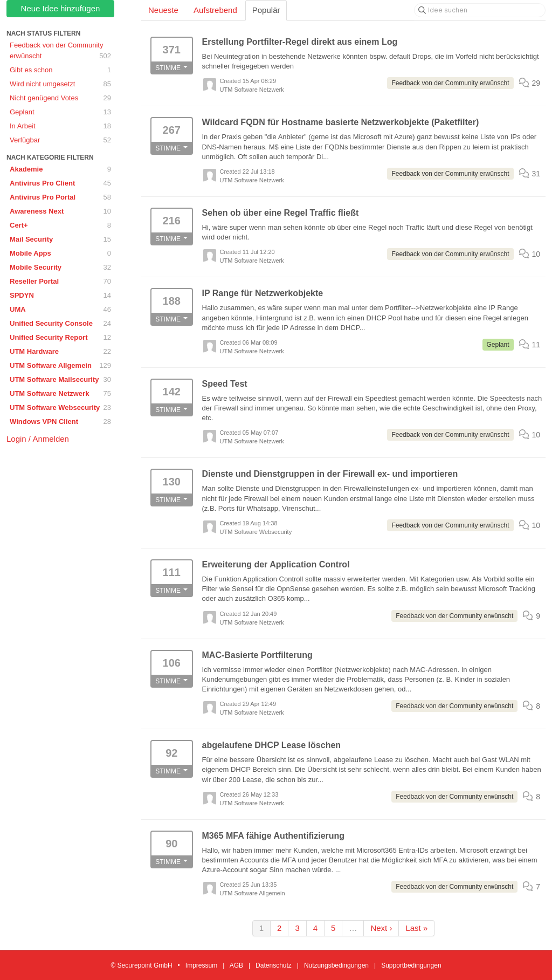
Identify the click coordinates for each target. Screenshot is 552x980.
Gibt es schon (60, 70)
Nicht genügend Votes (60, 98)
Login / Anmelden (38, 439)
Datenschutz (274, 965)
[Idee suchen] (480, 10)
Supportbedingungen (411, 965)
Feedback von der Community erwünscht (60, 51)
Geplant (60, 112)
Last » (416, 928)
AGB (236, 965)
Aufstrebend (215, 10)
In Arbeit (60, 126)
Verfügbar (60, 140)
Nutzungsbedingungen (336, 965)
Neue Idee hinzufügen (61, 8)
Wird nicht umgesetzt (60, 84)
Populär (266, 10)
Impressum (201, 965)
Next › (381, 928)
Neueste (163, 10)
